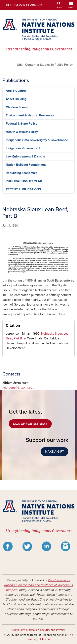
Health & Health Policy (22, 132)
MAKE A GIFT (54, 452)
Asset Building (16, 99)
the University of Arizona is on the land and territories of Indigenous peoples (38, 585)
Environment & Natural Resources (30, 115)
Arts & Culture (16, 91)
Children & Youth (18, 107)
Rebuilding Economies (22, 173)
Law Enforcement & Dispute (25, 156)
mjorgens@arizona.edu (18, 388)
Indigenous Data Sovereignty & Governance (37, 140)
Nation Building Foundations (26, 165)
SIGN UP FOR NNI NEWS (30, 424)
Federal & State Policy (21, 124)
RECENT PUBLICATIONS (23, 189)
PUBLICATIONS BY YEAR (24, 181)
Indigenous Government (23, 148)
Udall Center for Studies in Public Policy (45, 65)
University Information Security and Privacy (39, 630)
